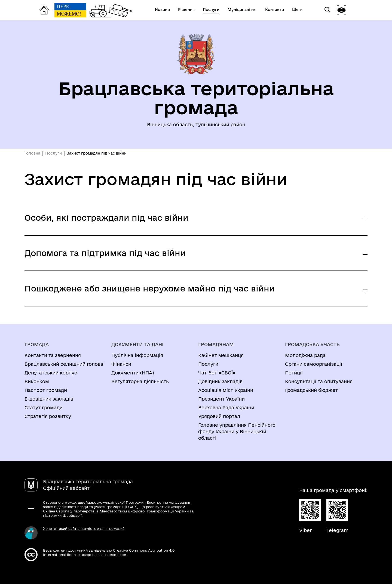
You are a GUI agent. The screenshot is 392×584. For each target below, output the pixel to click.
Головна (32, 153)
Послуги (53, 153)
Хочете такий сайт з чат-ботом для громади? (84, 528)
